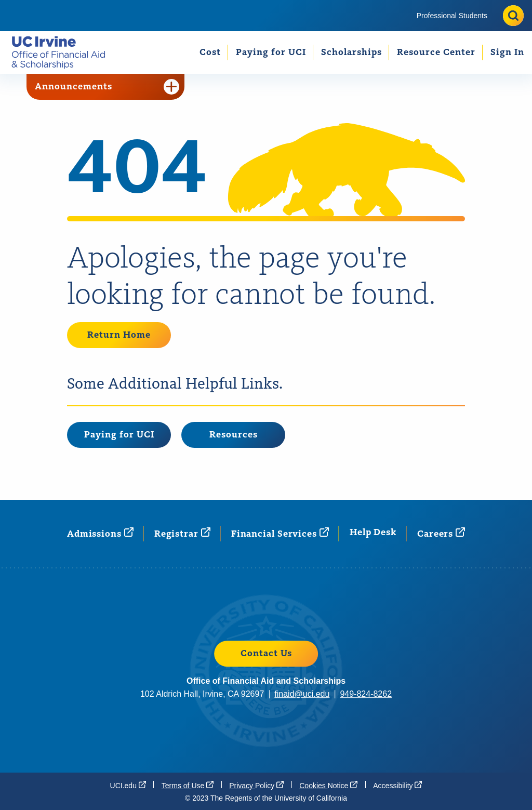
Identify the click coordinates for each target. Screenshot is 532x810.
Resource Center (436, 52)
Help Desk (373, 533)
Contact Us (266, 654)
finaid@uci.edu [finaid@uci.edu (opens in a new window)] (302, 694)
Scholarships (351, 52)
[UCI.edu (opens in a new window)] (128, 785)
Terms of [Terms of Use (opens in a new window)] (188, 785)
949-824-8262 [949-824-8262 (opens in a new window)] (366, 694)
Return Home (119, 335)
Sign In (507, 52)
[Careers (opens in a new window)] (441, 533)
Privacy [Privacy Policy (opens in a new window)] (256, 785)
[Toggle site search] (513, 16)
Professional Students (452, 16)
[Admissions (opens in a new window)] (100, 533)
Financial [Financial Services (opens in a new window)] (280, 533)
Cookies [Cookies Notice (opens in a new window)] (328, 785)
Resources (234, 435)
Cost (210, 52)
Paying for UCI (271, 52)
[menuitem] (452, 16)
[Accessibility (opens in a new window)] (397, 785)
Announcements (107, 87)
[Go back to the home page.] (63, 52)
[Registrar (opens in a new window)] (182, 533)
